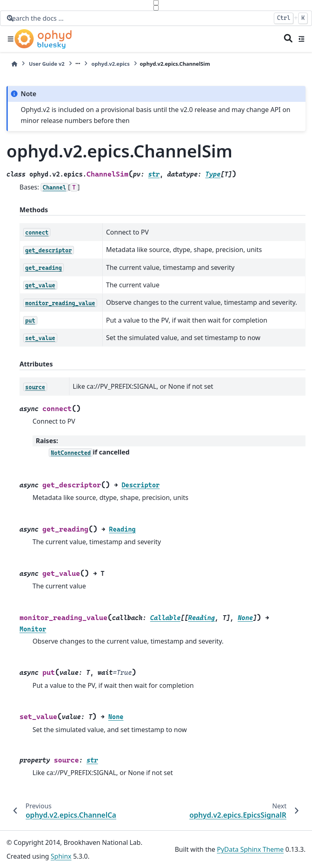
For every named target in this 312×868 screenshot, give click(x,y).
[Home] (14, 64)
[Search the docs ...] (137, 18)
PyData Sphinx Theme (250, 849)
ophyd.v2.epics (110, 64)
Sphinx (61, 856)
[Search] (288, 39)
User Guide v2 (47, 64)
